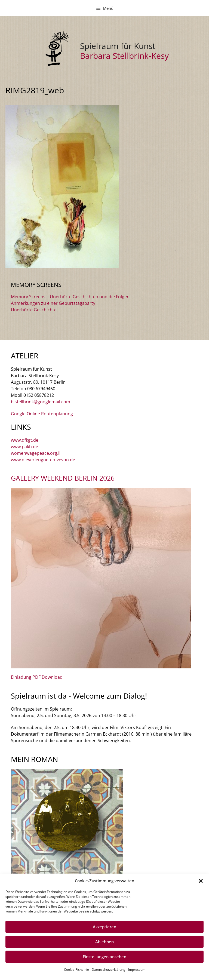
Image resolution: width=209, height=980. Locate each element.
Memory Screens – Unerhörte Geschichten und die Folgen (70, 297)
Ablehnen (104, 942)
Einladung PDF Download (37, 677)
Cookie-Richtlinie (76, 970)
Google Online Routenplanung (42, 414)
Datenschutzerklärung (109, 970)
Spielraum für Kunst (118, 46)
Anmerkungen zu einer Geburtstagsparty (53, 303)
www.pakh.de (24, 447)
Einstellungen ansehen (104, 957)
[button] (201, 881)
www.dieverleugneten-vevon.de (43, 460)
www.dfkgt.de (25, 440)
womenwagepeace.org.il (36, 453)
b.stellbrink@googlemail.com (41, 402)
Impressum (137, 970)
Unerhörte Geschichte (34, 310)
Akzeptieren (104, 927)
